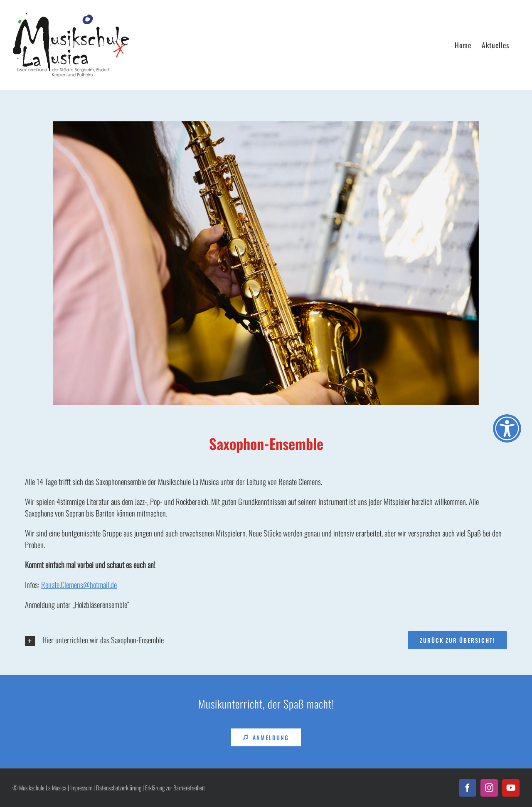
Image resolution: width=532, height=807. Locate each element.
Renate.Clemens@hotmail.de (79, 584)
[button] (141, 641)
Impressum (81, 788)
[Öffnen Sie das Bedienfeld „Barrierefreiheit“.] (507, 428)
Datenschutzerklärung (119, 788)
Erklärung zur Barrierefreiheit (175, 788)
